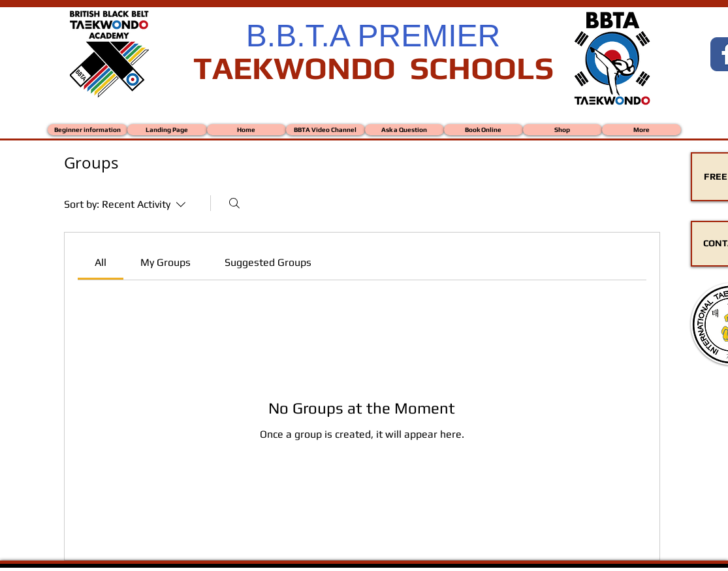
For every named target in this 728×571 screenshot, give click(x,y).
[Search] (234, 203)
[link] (101, 262)
